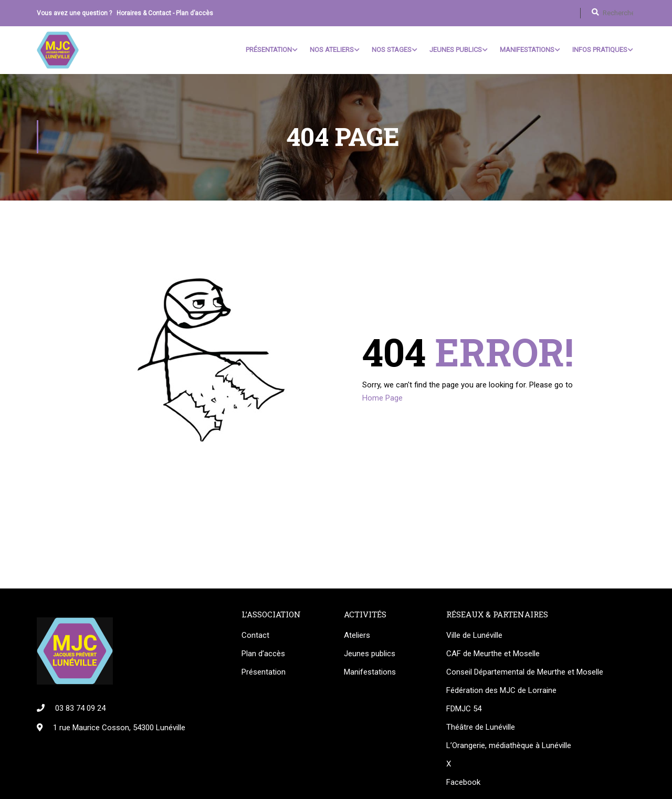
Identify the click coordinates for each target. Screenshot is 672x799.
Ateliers (357, 636)
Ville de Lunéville (474, 636)
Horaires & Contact (144, 13)
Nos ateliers (332, 50)
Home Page (382, 399)
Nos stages (392, 50)
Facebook (463, 783)
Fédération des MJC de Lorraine (501, 691)
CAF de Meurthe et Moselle (493, 655)
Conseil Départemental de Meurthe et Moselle (525, 673)
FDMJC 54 (464, 710)
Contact (255, 636)
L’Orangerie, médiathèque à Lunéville (509, 747)
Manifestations (527, 50)
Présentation (269, 50)
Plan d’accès (195, 13)
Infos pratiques (600, 50)
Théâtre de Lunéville (481, 728)
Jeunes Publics (456, 50)
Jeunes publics (370, 655)
